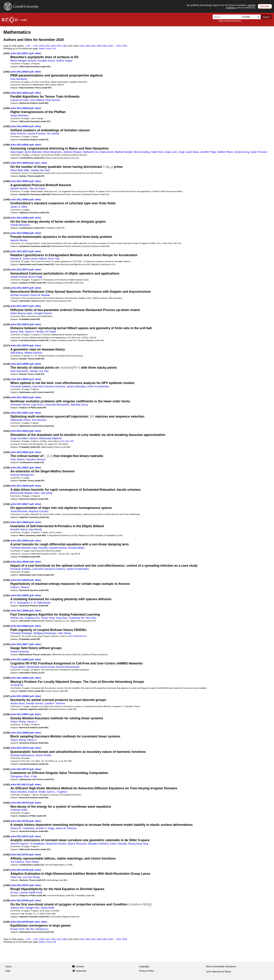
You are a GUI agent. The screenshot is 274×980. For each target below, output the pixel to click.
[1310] (7, 218)
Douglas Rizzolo (43, 313)
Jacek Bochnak (19, 511)
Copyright (144, 966)
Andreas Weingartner (22, 475)
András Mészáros (20, 225)
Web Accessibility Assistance (221, 966)
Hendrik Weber (76, 548)
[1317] (7, 345)
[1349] (7, 900)
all (55, 48)
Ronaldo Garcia (46, 61)
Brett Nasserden (19, 371)
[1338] (7, 714)
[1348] (7, 885)
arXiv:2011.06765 (20, 870)
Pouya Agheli (18, 667)
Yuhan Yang (48, 618)
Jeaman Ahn (17, 908)
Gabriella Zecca (79, 405)
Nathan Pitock (225, 152)
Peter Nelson (17, 459)
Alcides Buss (17, 703)
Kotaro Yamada (118, 844)
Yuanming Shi (77, 618)
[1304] (7, 108)
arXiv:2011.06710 (20, 769)
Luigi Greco (37, 405)
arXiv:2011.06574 (20, 270)
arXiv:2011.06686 (20, 696)
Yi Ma (34, 776)
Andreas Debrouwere (22, 755)
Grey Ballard (37, 100)
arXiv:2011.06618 (20, 431)
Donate (265, 6)
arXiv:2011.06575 (20, 288)
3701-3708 (121, 46)
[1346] (7, 855)
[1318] (7, 364)
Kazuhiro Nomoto (36, 459)
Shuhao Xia (17, 618)
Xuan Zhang (32, 862)
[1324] (7, 468)
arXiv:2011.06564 (20, 218)
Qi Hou (14, 893)
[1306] (7, 145)
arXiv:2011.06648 (20, 562)
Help (221, 21)
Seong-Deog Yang (138, 844)
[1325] (7, 486)
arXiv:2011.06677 (20, 644)
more (49, 48)
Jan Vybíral (53, 134)
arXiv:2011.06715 (20, 785)
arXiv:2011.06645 (20, 541)
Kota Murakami (19, 79)
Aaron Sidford (39, 259)
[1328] (7, 541)
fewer (42, 48)
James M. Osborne (66, 828)
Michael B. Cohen (20, 259)
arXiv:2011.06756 (20, 821)
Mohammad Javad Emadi (40, 667)
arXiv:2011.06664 (20, 626)
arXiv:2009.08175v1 (78, 636)
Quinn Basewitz (33, 152)
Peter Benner (53, 100)
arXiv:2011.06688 (20, 733)
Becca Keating (142, 152)
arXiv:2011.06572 (20, 251)
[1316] (7, 324)
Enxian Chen (17, 929)
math (24, 20)
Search (266, 17)
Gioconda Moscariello (57, 405)
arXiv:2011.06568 (20, 233)
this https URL (68, 441)
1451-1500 (107, 46)
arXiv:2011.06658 (20, 611)
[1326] (7, 504)
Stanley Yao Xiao (40, 170)
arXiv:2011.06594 (20, 379)
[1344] (7, 821)
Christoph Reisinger (21, 633)
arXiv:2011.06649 (20, 580)
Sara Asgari (17, 152)
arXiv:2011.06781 (20, 885)
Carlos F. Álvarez (20, 587)
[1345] (7, 836)
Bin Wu (30, 929)
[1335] (7, 659)
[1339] (7, 733)
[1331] (7, 595)
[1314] (7, 288)
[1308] (7, 181)
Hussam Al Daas (19, 100)
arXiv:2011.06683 (20, 678)
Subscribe (81, 971)
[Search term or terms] (228, 17)
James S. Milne (19, 207)
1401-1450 (96, 46)
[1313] (7, 270)
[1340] (7, 748)
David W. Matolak (40, 295)
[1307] (7, 163)
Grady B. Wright (37, 792)
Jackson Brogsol (73, 152)
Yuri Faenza (17, 862)
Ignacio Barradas (76, 386)
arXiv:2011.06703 (20, 748)
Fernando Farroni (20, 405)
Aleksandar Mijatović (50, 438)
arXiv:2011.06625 (20, 452)
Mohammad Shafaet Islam (25, 493)
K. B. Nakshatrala (41, 603)
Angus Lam (171, 152)
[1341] (7, 769)
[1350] (7, 922)
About (8, 966)
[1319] (7, 379)
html (37, 163)
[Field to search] (251, 17)
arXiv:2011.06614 (20, 397)
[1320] (7, 397)
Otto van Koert (37, 188)
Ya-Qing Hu (17, 685)
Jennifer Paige (208, 152)
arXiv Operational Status (220, 972)
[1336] (7, 678)
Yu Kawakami (37, 844)
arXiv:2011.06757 (20, 836)
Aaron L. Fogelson (57, 792)
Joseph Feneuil (19, 277)
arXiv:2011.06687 (20, 714)
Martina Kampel (124, 152)
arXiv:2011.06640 (20, 522)
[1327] (7, 522)
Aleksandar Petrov (20, 420)
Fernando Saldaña (21, 386)
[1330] (7, 580)
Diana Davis (107, 152)
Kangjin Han (32, 908)
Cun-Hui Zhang (31, 877)
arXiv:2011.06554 (20, 126)
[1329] (7, 562)
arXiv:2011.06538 (20, 108)
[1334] (7, 644)
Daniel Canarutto (20, 652)
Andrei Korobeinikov (98, 386)
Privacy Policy (146, 971)
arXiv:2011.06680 (20, 659)
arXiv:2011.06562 (20, 181)
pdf (32, 53)
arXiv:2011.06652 (20, 595)
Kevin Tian (54, 259)
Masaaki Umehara (98, 844)
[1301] (7, 53)
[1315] (7, 306)
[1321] (7, 413)
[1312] (7, 251)
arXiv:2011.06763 (20, 855)
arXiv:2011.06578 (20, 324)
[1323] (7, 452)
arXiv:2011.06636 (20, 486)
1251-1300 (62, 46)
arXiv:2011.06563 (20, 200)
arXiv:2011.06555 (20, 145)
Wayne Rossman (77, 844)
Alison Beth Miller (20, 170)
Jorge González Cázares (24, 438)
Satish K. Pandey (34, 332)
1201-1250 (50, 46)
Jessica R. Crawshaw (22, 828)
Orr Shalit (51, 332)
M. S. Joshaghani (20, 603)
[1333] (7, 626)
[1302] (7, 72)
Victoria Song (242, 152)
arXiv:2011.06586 (20, 364)
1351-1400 (85, 46)
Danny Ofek (17, 332)
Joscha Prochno (36, 134)
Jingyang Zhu (32, 618)
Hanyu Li (32, 722)
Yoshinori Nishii (19, 810)
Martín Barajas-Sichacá (23, 61)
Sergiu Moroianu (19, 115)
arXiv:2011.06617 (20, 413)
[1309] (7, 200)
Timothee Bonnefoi (21, 548)
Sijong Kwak (47, 908)
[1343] (7, 803)
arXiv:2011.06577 (20, 306)
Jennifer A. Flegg (45, 828)
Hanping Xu (42, 929)
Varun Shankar (18, 792)
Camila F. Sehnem (55, 703)
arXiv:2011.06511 (20, 53)
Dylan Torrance (259, 152)
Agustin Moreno (19, 188)
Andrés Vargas (64, 61)
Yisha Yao (16, 877)
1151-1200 (39, 46)
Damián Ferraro (35, 703)
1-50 (28, 46)
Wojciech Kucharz (39, 511)
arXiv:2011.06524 (20, 72)
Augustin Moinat (58, 548)
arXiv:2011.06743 (20, 803)
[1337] (7, 696)
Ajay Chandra (40, 548)
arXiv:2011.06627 (20, 468)
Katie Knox (157, 152)
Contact (80, 966)
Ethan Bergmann (53, 152)
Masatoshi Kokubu (56, 844)
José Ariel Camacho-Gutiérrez (49, 569)
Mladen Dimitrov (33, 353)
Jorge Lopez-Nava (189, 152)
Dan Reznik (35, 529)
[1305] (7, 126)
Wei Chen (91, 618)
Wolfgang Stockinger (45, 633)
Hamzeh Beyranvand (68, 667)
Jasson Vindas (43, 755)
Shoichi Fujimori (19, 844)
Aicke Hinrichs (18, 134)
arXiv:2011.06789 (20, 922)
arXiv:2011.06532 (20, 93)
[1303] (7, 93)
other (38, 53)
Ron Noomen (39, 420)
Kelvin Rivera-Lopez (21, 313)
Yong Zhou (62, 618)
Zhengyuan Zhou (20, 776)
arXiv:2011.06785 (20, 900)
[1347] (7, 870)
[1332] (7, 611)
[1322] (7, 431)
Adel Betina (17, 353)
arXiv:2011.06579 (20, 345)
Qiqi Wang (46, 493)
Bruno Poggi (35, 277)
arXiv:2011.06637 (20, 504)
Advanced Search (233, 21)
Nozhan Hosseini (20, 295)
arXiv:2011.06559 (20, 163)
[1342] (7, 785)
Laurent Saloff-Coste (31, 893)
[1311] (7, 233)
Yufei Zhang (64, 633)
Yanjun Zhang (18, 722)
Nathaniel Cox (91, 152)
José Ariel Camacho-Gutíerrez (49, 386)
